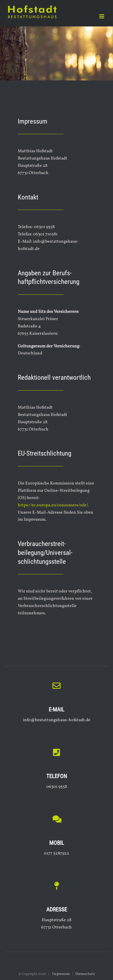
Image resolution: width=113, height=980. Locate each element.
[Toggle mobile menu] (102, 16)
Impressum (61, 974)
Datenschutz (85, 974)
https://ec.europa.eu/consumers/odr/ (53, 505)
